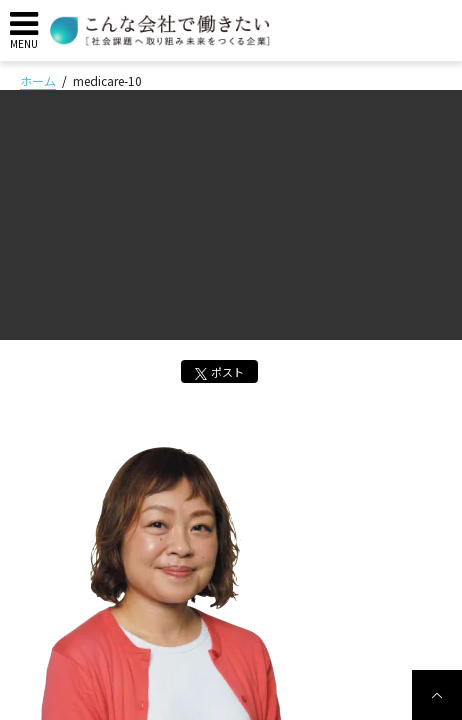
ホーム (38, 80)
